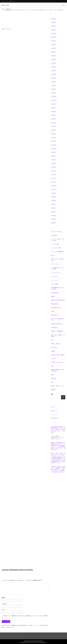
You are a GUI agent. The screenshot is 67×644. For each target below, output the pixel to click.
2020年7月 (54, 204)
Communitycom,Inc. (43, 642)
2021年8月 (54, 156)
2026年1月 (54, 26)
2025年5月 (54, 48)
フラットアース (55, 280)
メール (4, 604)
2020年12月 (54, 186)
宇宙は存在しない (55, 315)
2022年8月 (54, 111)
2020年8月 (54, 201)
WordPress (28, 642)
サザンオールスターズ (56, 273)
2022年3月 (54, 130)
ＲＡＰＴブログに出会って (57, 232)
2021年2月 (54, 178)
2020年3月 (54, 219)
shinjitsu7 (4, 29)
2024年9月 (54, 63)
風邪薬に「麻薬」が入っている (58, 386)
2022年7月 (54, 115)
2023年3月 (54, 89)
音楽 (52, 382)
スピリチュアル (55, 277)
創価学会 (53, 296)
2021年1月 (54, 182)
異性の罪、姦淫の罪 (56, 344)
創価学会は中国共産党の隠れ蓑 (58, 300)
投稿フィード (54, 411)
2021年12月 (54, 141)
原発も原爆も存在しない (57, 308)
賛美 (52, 366)
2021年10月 (54, 149)
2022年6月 (54, 119)
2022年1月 (54, 137)
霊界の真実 (54, 378)
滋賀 (52, 340)
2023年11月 (54, 71)
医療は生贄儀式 (29, 570)
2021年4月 (54, 171)
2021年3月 (54, 175)
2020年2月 (54, 223)
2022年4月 (54, 126)
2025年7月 (54, 45)
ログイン (53, 407)
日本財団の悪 (54, 328)
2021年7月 (54, 160)
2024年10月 (54, 59)
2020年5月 (54, 212)
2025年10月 (54, 37)
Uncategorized (8, 9)
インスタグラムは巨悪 (56, 248)
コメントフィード (55, 414)
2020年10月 (54, 193)
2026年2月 (54, 22)
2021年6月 (54, 163)
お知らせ (53, 255)
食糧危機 (53, 390)
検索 (52, 394)
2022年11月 (54, 100)
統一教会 (53, 359)
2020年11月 (54, 189)
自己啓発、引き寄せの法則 (57, 362)
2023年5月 (54, 82)
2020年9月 (54, 197)
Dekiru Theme (34, 642)
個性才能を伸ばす (55, 293)
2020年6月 (54, 208)
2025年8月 (54, 41)
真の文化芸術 (54, 347)
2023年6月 (54, 78)
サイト (3, 610)
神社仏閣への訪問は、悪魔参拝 (58, 355)
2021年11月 (54, 145)
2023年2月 (54, 93)
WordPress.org (54, 418)
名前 (4, 598)
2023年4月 (54, 85)
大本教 (53, 311)
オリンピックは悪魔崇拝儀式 (57, 252)
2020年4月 (54, 215)
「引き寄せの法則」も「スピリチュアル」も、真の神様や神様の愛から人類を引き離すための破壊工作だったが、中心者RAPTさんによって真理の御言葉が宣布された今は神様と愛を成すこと (58, 459)
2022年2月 (54, 134)
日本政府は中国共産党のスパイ (58, 324)
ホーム (64, 5)
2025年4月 (54, 52)
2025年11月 (54, 33)
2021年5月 (54, 167)
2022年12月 (54, 97)
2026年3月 (54, 19)
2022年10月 (54, 104)
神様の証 (53, 351)
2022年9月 (54, 108)
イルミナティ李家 (55, 244)
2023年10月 (54, 74)
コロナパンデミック (13, 570)
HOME (3, 9)
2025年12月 (54, 30)
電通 (52, 375)
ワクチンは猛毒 (22, 570)
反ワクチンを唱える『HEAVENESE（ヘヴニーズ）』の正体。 (58, 437)
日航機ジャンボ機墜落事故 (57, 331)
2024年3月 (54, 67)
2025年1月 (54, 56)
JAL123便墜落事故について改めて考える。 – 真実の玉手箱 (58, 448)
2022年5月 (54, 123)
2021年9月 (54, 152)
